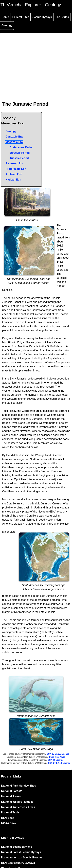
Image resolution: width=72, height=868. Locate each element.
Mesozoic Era (14, 142)
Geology (7, 25)
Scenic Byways (42, 17)
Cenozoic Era (14, 137)
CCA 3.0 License (56, 760)
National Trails (10, 813)
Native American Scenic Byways (22, 858)
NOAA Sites (9, 823)
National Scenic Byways (17, 847)
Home (5, 17)
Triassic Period (19, 158)
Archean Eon (14, 174)
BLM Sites (8, 818)
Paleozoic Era (14, 163)
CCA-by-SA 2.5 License (58, 754)
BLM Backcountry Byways (18, 863)
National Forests (12, 791)
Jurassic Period (20, 153)
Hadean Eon (13, 180)
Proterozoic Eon (16, 169)
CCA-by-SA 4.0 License (59, 763)
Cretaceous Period (21, 147)
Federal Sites (21, 17)
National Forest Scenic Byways (21, 852)
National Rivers (11, 796)
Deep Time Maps (57, 757)
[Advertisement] (32, 64)
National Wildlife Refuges (17, 802)
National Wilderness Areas (18, 807)
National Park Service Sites (19, 786)
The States (62, 17)
